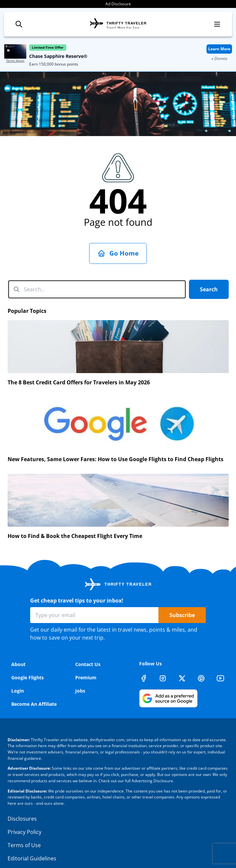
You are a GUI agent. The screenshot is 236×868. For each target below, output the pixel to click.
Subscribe (182, 597)
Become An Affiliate (34, 686)
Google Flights (28, 660)
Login (18, 673)
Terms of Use (24, 827)
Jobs (80, 673)
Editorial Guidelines (32, 841)
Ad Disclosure (118, 4)
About (18, 646)
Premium (86, 660)
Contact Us (88, 646)
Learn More (219, 49)
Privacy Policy (25, 814)
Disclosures (22, 801)
